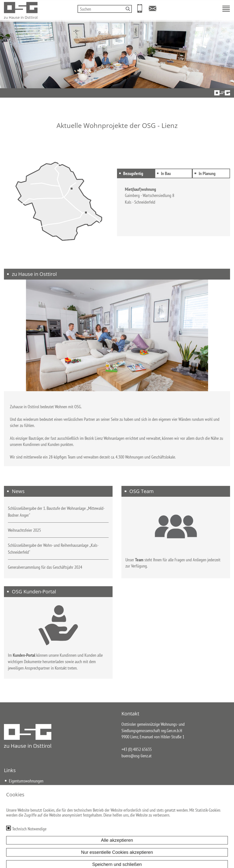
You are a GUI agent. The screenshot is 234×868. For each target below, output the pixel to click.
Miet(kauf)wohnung (140, 189)
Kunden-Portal (24, 658)
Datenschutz (103, 833)
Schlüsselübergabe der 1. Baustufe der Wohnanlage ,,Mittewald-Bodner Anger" (56, 514)
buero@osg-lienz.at (136, 759)
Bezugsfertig (133, 173)
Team (139, 563)
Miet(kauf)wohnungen (26, 790)
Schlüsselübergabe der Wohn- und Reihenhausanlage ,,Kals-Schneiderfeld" (53, 551)
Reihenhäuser (19, 796)
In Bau (165, 173)
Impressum (82, 833)
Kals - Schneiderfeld (140, 202)
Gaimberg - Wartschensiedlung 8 (150, 195)
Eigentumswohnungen (26, 784)
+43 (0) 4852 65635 (137, 752)
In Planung (207, 173)
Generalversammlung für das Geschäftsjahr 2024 (45, 570)
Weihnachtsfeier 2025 (24, 533)
